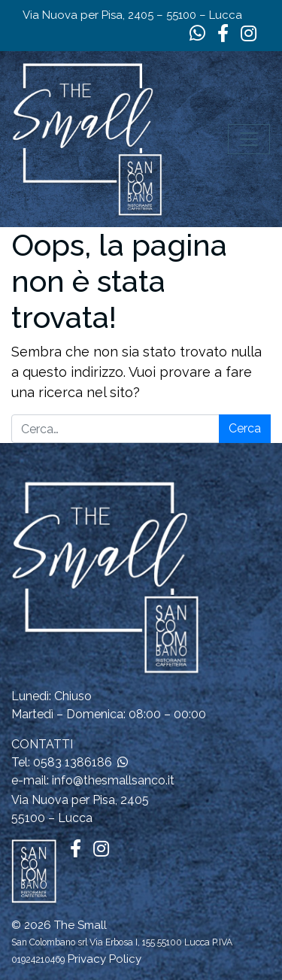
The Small (80, 925)
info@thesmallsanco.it (113, 780)
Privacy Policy (105, 959)
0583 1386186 (73, 762)
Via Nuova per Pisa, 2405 (80, 800)
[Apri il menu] (249, 139)
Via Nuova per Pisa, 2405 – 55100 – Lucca (132, 15)
